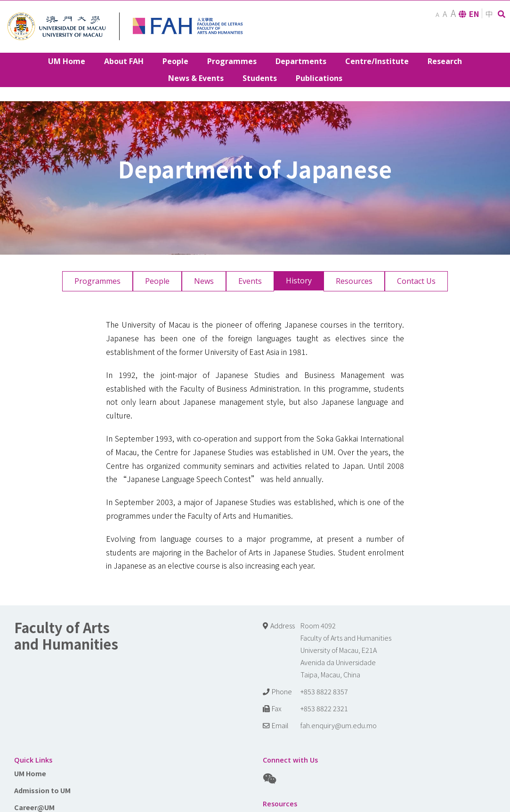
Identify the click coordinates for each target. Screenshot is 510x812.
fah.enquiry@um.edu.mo (339, 725)
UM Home (30, 773)
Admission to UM (42, 790)
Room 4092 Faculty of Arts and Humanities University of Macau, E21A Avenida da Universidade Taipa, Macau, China (346, 650)
